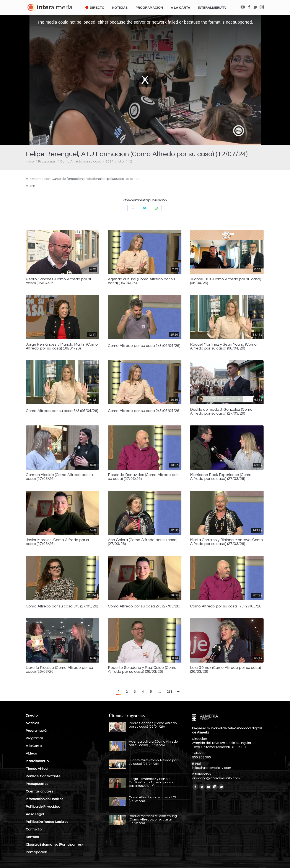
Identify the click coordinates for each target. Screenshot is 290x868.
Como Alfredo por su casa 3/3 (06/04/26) (62, 411)
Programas (47, 161)
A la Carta (34, 746)
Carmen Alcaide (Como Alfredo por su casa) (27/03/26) (59, 477)
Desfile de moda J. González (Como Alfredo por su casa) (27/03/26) (221, 412)
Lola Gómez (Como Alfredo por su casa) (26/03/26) (226, 670)
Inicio (30, 161)
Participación (36, 852)
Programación (37, 731)
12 (130, 161)
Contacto (34, 829)
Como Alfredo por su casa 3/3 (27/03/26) (62, 606)
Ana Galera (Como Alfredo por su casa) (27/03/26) (143, 542)
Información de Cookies (45, 799)
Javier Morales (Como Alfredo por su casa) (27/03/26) (58, 542)
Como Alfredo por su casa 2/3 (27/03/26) (144, 606)
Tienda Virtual (37, 769)
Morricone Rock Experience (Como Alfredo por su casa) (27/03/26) (221, 477)
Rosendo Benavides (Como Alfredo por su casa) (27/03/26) (143, 477)
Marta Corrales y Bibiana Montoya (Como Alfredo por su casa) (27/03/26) (227, 542)
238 (170, 692)
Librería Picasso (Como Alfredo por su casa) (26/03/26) (59, 670)
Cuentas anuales (39, 791)
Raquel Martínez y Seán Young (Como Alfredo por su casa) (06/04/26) (223, 346)
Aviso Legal (35, 814)
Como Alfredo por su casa (81, 161)
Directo (32, 715)
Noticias (32, 723)
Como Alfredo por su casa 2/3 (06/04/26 (144, 411)
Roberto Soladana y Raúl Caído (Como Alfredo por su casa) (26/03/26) (142, 670)
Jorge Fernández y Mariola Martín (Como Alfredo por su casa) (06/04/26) (62, 346)
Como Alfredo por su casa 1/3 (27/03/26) (226, 606)
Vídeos (31, 753)
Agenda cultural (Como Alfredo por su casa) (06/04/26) (141, 281)
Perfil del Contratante (43, 776)
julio (121, 161)
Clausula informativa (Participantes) (54, 845)
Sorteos (32, 837)
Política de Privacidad (43, 807)
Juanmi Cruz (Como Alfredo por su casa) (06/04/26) (226, 281)
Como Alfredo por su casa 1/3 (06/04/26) (144, 346)
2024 (109, 161)
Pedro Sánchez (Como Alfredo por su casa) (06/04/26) (59, 281)
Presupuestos (37, 784)
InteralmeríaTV (37, 761)
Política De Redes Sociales (47, 822)
